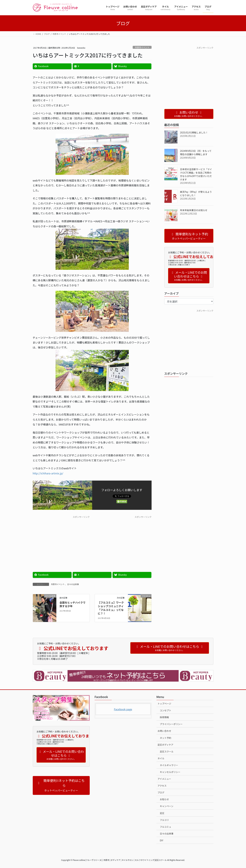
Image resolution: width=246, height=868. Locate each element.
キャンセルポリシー (170, 772)
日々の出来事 (73, 584)
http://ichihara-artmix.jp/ (48, 473)
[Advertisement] (61, 541)
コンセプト (166, 710)
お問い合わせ (164, 731)
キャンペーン (167, 806)
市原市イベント (142, 47)
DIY (162, 840)
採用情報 (164, 717)
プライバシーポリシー (171, 724)
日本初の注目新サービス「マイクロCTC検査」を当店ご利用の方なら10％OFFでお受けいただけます (196, 174)
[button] (61, 785)
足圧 (162, 813)
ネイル (161, 758)
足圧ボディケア (165, 745)
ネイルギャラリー (169, 765)
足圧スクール (167, 751)
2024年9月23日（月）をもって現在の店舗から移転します (196, 153)
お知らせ (164, 799)
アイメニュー (164, 779)
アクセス (162, 786)
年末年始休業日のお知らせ (194, 210)
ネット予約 (166, 738)
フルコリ (164, 820)
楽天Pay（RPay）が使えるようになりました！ (196, 193)
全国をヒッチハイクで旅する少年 (73, 604)
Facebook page (123, 709)
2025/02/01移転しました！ (194, 132)
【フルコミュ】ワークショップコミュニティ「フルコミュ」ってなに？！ (111, 608)
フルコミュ (166, 827)
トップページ (164, 704)
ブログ (161, 792)
